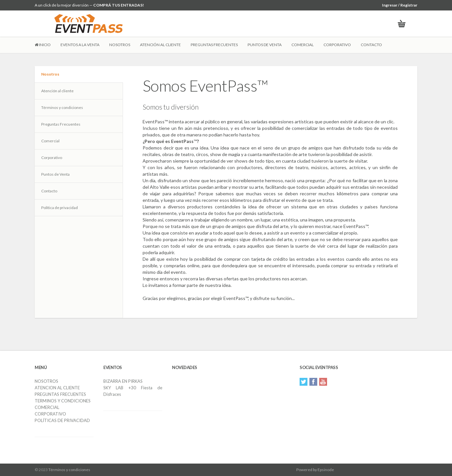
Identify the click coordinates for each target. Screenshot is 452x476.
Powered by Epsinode (315, 470)
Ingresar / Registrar (400, 5)
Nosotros (50, 74)
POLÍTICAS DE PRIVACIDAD (62, 420)
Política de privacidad (60, 208)
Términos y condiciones (62, 107)
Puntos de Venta (55, 174)
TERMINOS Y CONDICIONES (63, 401)
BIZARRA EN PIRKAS (123, 381)
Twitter (304, 382)
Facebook (313, 382)
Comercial (50, 141)
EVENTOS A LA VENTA (80, 45)
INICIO (43, 45)
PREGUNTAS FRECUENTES (214, 45)
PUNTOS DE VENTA (265, 45)
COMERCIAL (303, 45)
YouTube (323, 382)
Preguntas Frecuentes (61, 124)
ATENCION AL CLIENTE (57, 388)
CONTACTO (371, 45)
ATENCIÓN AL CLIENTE (160, 45)
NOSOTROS (120, 45)
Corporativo (52, 158)
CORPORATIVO (337, 45)
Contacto (49, 191)
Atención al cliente (57, 91)
